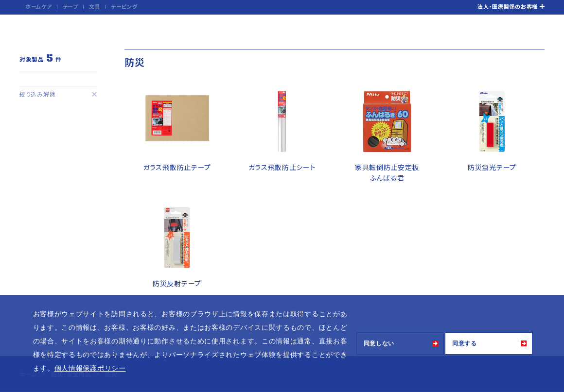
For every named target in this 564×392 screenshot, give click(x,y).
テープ (70, 6)
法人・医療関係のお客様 (508, 6)
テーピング (124, 6)
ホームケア (39, 6)
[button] (129, 369)
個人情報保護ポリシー (90, 368)
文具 (95, 6)
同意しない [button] (379, 343)
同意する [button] (465, 343)
